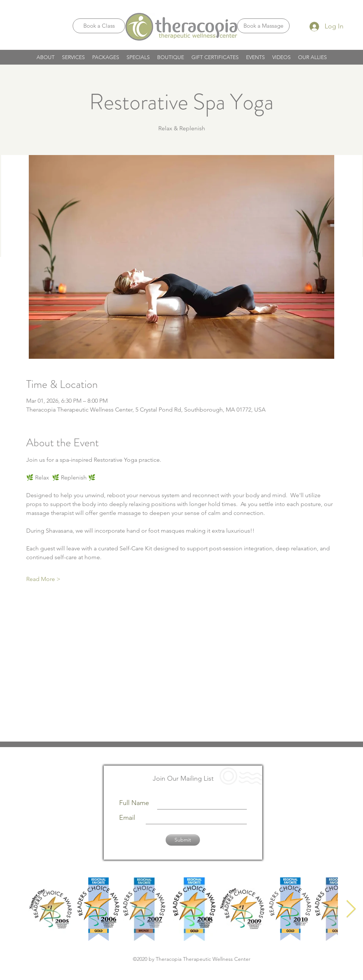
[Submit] (183, 840)
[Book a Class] (99, 26)
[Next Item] (351, 909)
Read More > (43, 579)
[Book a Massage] (263, 26)
